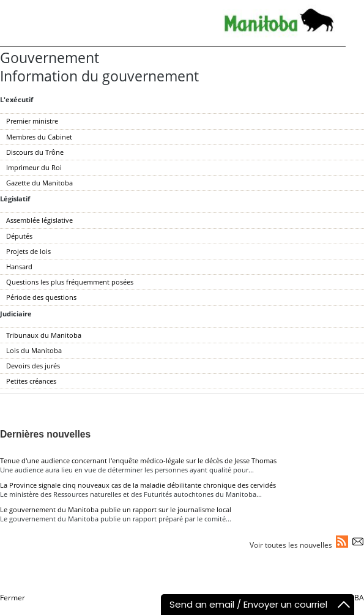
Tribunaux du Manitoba (44, 335)
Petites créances (31, 381)
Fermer (13, 598)
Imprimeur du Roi (34, 167)
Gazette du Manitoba (39, 183)
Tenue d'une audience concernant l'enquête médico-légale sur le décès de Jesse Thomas (138, 460)
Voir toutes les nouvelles (291, 545)
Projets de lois (28, 251)
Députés (19, 236)
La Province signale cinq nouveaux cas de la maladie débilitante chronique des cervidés (138, 485)
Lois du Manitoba (34, 350)
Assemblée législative (39, 220)
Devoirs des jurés (33, 366)
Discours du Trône (35, 152)
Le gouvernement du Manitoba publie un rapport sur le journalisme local (116, 509)
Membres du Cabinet (39, 137)
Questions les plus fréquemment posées (70, 282)
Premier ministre (32, 121)
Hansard (19, 266)
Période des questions (41, 297)
